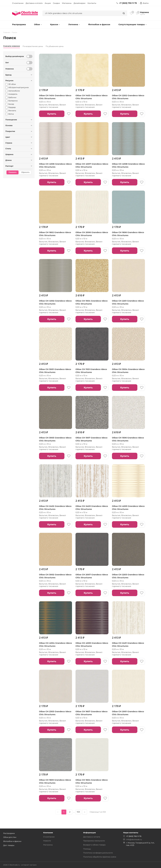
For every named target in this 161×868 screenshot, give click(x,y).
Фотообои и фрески (99, 24)
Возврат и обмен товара (94, 845)
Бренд (8, 75)
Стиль (8, 149)
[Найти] (124, 13)
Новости (47, 841)
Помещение (11, 120)
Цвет (8, 137)
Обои (38, 24)
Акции (48, 3)
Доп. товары (9, 845)
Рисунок (9, 80)
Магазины (67, 3)
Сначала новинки (12, 46)
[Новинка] (29, 69)
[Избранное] (131, 13)
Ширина (9, 154)
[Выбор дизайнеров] (29, 56)
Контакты (92, 3)
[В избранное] (69, 114)
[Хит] (29, 63)
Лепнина (74, 24)
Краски (55, 24)
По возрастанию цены (33, 46)
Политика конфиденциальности (98, 853)
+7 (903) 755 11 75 (127, 3)
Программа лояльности (94, 841)
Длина (8, 160)
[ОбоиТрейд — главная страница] (25, 13)
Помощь (87, 849)
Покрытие (10, 131)
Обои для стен (10, 837)
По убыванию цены (55, 46)
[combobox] (82, 13)
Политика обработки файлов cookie (100, 857)
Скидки (56, 3)
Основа (9, 125)
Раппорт (9, 166)
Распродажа (19, 24)
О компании (18, 3)
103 (78, 812)
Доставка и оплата (34, 3)
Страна (9, 143)
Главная (7, 32)
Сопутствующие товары (133, 24)
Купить (52, 114)
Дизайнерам (79, 3)
